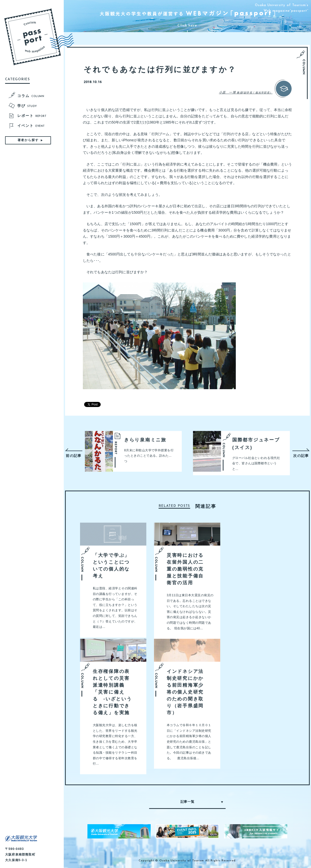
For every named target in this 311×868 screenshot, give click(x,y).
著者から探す (28, 140)
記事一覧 (187, 802)
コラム (31, 96)
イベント (31, 126)
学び (27, 106)
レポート (32, 116)
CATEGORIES (17, 79)
